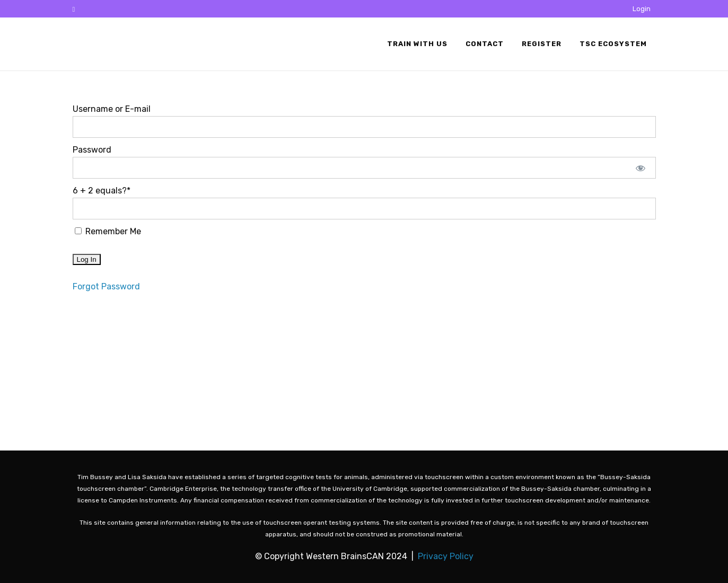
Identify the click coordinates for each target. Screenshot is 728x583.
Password (92, 150)
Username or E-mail (112, 109)
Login (642, 9)
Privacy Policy (446, 556)
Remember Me (108, 231)
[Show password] (640, 168)
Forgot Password (106, 286)
